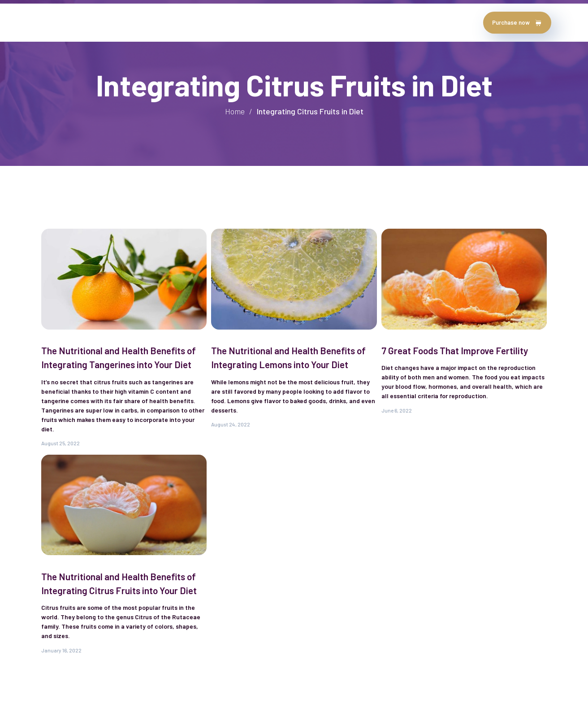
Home (52, 22)
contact (278, 22)
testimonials (154, 22)
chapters (205, 22)
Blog (242, 22)
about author (96, 22)
